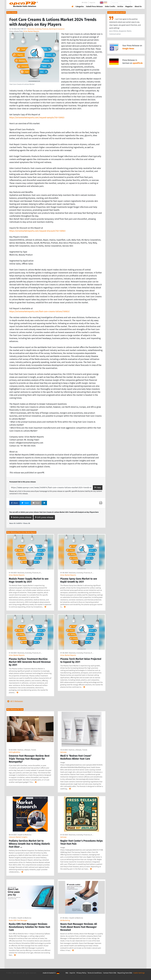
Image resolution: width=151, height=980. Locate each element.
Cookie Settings (139, 973)
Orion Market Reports (31, 31)
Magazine (129, 7)
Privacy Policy (81, 973)
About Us (138, 7)
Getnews (63, 752)
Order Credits (110, 7)
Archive (120, 7)
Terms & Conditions (95, 973)
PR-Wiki (85, 3)
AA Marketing (65, 920)
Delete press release (21, 517)
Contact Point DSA (110, 973)
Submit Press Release (94, 7)
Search (136, 3)
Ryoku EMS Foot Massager (18, 920)
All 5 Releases (15, 701)
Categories (80, 7)
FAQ (67, 973)
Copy (98, 488)
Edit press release (44, 517)
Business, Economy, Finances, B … (30, 573)
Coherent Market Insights (18, 837)
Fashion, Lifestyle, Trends (27, 750)
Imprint (92, 3)
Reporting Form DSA (125, 973)
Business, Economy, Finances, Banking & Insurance (46, 29)
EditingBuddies (15, 752)
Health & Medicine (25, 835)
